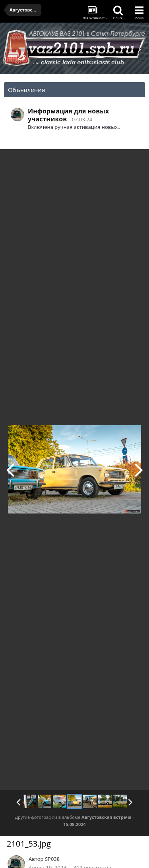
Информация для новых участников (68, 115)
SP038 (52, 859)
